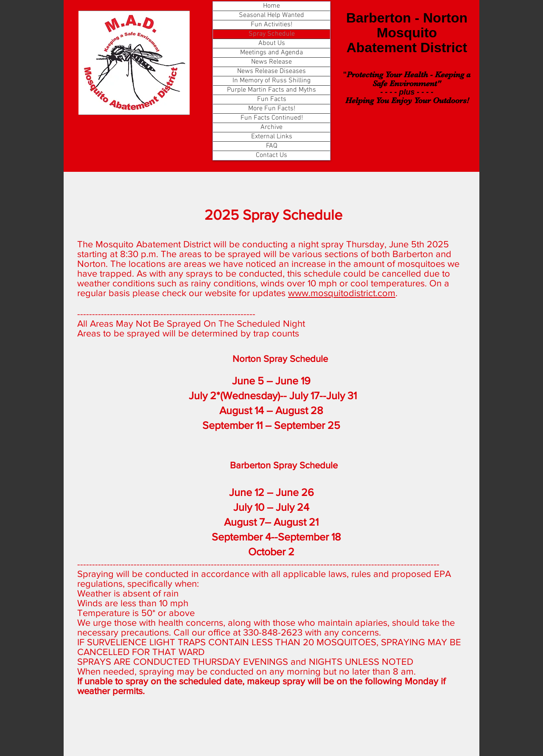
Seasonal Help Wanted (271, 15)
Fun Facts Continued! (272, 118)
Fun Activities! (271, 25)
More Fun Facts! (272, 109)
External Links (272, 137)
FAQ (272, 146)
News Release (271, 62)
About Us (272, 43)
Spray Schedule (272, 34)
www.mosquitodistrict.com (342, 293)
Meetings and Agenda (271, 53)
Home (271, 6)
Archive (271, 127)
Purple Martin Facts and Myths (271, 90)
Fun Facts (272, 99)
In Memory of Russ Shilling (271, 81)
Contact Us (271, 155)
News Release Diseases (271, 71)
